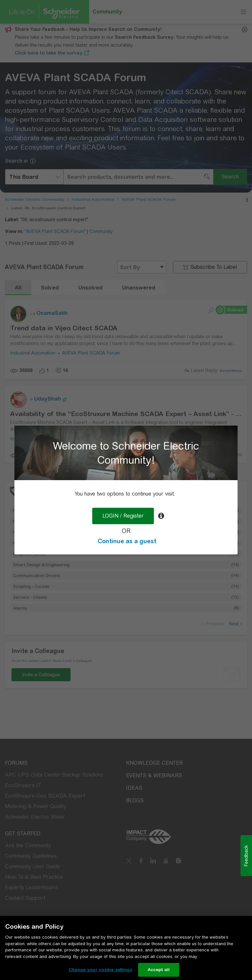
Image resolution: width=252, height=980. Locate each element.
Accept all (159, 970)
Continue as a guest (127, 541)
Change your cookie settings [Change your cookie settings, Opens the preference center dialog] (100, 970)
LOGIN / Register (123, 516)
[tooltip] (161, 516)
